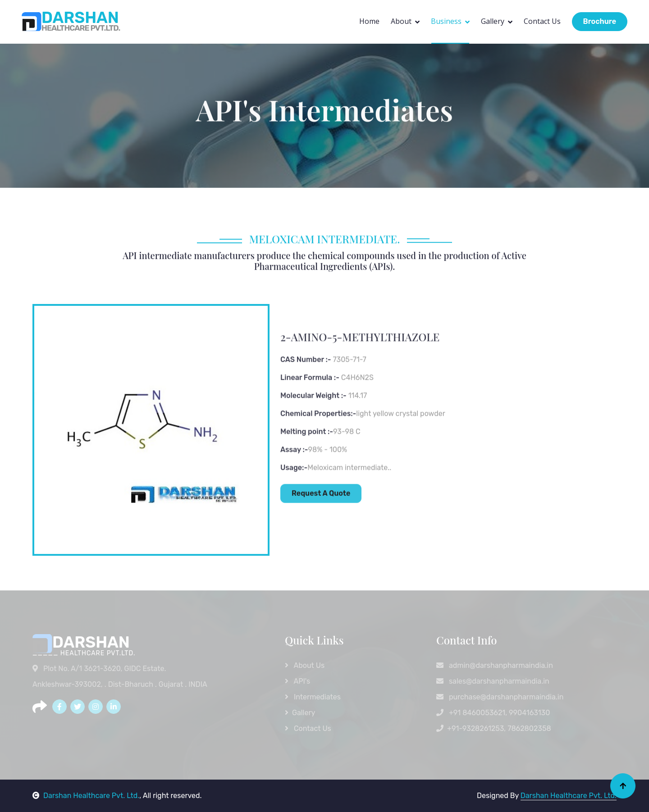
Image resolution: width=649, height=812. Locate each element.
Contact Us (542, 21)
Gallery (493, 21)
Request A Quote (321, 544)
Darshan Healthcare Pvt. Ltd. (86, 796)
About (401, 21)
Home (369, 21)
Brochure (600, 21)
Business (446, 21)
